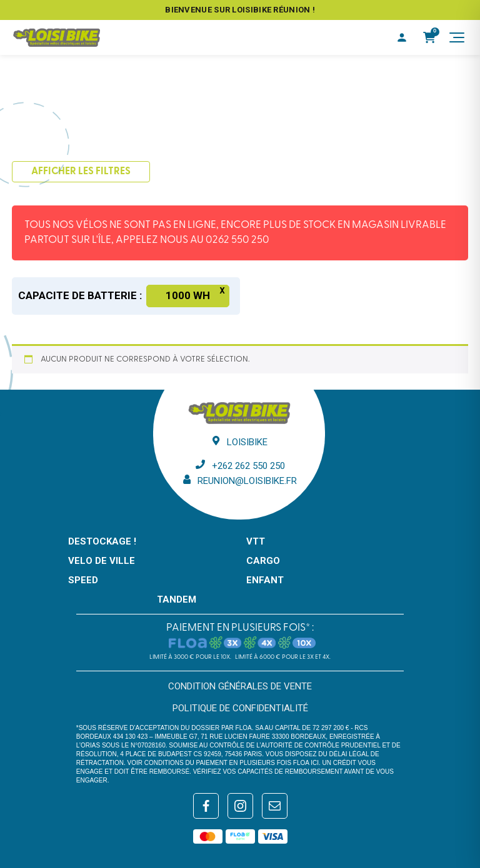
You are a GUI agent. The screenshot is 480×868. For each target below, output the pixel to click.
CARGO (263, 561)
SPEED (83, 580)
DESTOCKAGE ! (102, 541)
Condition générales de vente (240, 686)
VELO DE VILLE (102, 561)
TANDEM (177, 599)
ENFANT (265, 580)
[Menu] (457, 37)
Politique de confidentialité (240, 708)
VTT (256, 541)
